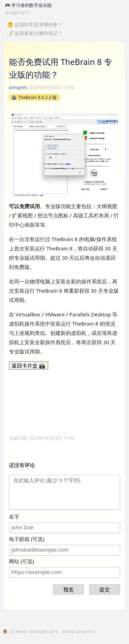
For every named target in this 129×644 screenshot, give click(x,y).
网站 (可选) (21, 561)
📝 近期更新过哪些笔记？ (35, 33)
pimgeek (18, 87)
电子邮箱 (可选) (27, 539)
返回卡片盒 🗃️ (29, 365)
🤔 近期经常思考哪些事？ (35, 25)
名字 (14, 517)
